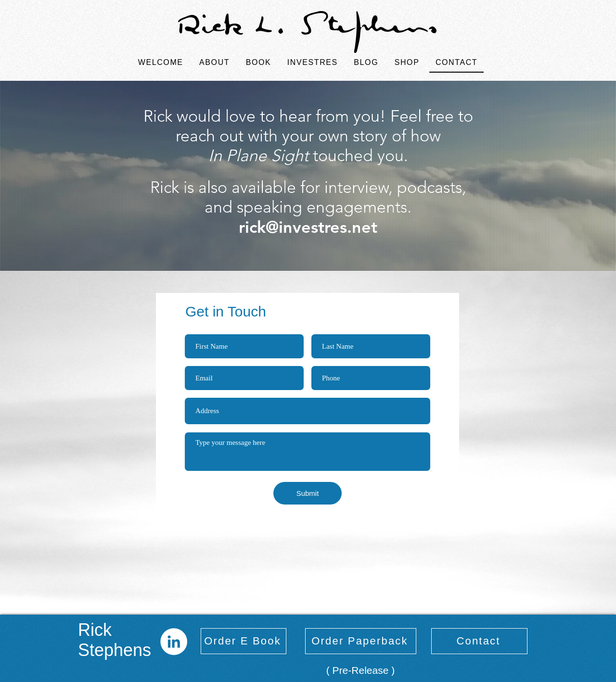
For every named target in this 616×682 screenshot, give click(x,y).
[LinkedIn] (174, 642)
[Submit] (308, 493)
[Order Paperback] (361, 641)
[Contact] (479, 641)
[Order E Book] (244, 641)
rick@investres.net (308, 227)
